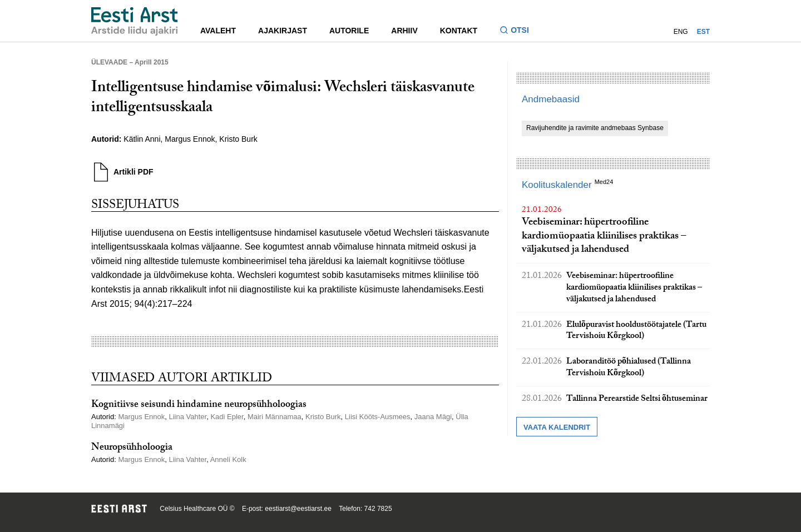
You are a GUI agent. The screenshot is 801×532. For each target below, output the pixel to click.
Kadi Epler (227, 417)
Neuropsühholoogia (132, 448)
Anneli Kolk (228, 459)
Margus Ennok (190, 139)
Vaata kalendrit (557, 427)
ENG (681, 32)
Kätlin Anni (142, 139)
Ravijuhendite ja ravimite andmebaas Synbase (595, 128)
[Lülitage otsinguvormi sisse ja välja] (519, 31)
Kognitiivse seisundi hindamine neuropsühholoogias (199, 406)
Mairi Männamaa (275, 417)
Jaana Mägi (433, 417)
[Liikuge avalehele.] (135, 21)
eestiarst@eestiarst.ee (298, 509)
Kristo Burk (238, 139)
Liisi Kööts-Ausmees (378, 417)
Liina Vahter (187, 417)
